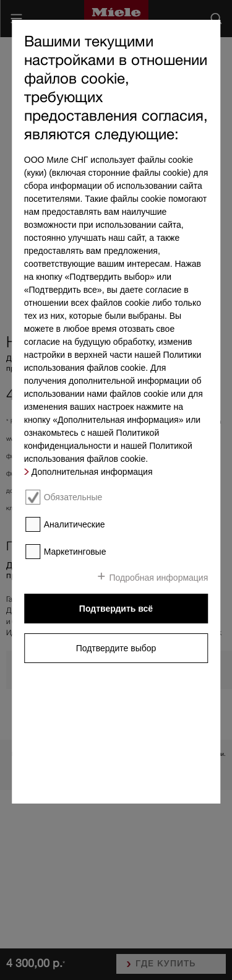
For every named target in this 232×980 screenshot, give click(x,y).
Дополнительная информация (92, 472)
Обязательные (73, 497)
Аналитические (75, 524)
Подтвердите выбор (116, 648)
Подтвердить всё (116, 609)
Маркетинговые (75, 552)
